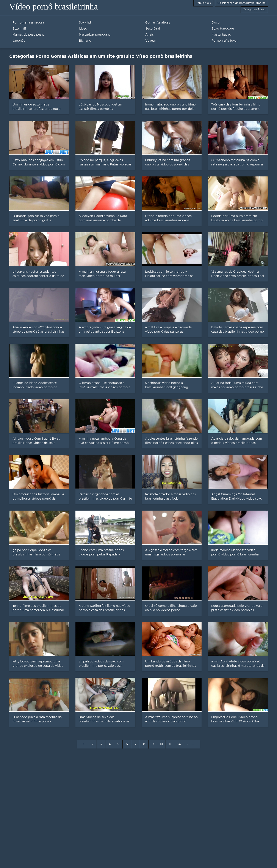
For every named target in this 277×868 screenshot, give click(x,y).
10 (161, 744)
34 (179, 744)
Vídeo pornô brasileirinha (54, 7)
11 (170, 744)
